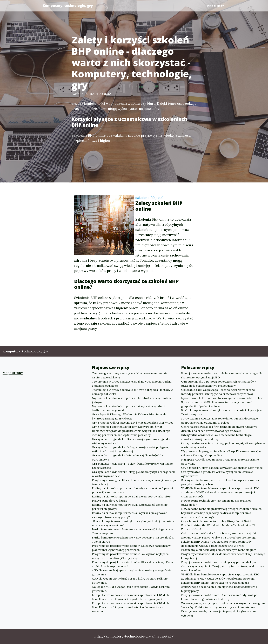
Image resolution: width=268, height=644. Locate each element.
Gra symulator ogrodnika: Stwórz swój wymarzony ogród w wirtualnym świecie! (131, 441)
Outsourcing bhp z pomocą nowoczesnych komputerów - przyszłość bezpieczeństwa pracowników (219, 384)
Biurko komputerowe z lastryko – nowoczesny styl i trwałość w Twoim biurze (133, 540)
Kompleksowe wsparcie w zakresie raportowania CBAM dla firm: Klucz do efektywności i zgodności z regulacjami (131, 597)
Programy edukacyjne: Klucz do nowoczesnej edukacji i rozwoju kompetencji (134, 482)
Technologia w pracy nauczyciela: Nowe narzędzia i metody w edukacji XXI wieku (132, 392)
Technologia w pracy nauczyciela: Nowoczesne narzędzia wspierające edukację (130, 375)
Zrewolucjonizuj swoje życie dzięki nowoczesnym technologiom (223, 603)
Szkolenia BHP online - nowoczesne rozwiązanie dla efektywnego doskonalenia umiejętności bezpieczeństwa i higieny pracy (219, 587)
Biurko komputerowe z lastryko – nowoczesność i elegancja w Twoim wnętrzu (132, 531)
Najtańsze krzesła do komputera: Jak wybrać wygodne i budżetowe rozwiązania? (128, 408)
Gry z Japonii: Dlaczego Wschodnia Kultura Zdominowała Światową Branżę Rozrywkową (129, 416)
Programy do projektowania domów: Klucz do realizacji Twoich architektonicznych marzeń (134, 564)
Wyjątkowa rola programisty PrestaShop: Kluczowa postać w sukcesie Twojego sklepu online (221, 453)
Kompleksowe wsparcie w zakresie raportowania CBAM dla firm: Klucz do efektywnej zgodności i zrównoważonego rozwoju (131, 607)
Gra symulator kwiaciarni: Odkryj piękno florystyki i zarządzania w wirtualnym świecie (134, 474)
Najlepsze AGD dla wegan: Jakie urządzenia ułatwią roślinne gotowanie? (131, 589)
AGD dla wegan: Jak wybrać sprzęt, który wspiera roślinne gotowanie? (130, 581)
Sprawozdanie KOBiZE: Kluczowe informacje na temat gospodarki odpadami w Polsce (217, 404)
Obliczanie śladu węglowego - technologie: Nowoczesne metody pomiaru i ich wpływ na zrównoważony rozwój (218, 392)
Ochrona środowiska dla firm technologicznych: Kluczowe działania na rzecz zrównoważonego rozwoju (219, 429)
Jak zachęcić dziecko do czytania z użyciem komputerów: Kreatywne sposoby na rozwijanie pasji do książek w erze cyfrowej (218, 611)
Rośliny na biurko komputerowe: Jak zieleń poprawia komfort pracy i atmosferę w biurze (132, 498)
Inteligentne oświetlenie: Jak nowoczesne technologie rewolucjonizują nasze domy (216, 437)
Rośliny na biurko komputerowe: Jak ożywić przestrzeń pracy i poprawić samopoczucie (132, 490)
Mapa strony (13, 373)
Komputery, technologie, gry (68, 6)
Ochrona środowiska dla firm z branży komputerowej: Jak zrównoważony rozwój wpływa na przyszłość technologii (219, 535)
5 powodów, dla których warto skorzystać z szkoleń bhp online (222, 398)
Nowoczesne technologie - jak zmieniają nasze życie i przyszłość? (216, 503)
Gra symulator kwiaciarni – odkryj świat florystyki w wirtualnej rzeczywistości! (133, 466)
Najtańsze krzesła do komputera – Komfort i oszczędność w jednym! (132, 400)
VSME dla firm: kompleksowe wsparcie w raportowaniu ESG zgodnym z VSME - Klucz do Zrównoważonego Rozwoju (220, 576)
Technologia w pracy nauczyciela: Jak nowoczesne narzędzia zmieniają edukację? (132, 384)
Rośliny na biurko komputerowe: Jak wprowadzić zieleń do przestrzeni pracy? (130, 507)
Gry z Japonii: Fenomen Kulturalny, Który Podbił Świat (127, 427)
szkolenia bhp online (152, 198)
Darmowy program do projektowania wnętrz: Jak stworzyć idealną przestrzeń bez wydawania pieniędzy (131, 433)
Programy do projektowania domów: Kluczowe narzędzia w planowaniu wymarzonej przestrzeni (131, 548)
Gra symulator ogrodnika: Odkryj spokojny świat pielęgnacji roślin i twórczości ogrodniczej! (131, 449)
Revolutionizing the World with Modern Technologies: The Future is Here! (219, 527)
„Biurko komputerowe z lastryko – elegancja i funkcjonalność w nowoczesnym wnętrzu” (133, 523)
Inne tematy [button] (215, 6)
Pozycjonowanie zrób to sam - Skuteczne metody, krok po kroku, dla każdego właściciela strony (219, 597)
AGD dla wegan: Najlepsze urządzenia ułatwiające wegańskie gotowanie (132, 572)
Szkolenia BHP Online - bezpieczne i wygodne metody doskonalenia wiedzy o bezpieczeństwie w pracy (216, 544)
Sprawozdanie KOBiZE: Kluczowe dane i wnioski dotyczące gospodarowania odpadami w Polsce (219, 420)
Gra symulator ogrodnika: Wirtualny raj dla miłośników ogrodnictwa (128, 457)
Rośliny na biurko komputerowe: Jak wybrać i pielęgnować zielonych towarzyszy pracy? (130, 515)
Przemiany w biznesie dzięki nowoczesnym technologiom (219, 550)
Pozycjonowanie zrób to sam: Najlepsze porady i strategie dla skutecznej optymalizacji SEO (222, 375)
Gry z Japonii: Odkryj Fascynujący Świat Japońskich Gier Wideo (133, 423)
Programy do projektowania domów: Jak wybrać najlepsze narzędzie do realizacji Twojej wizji (130, 556)
